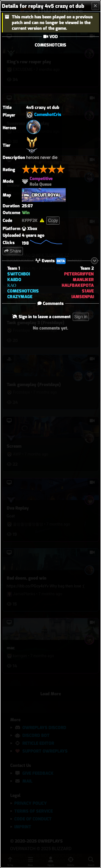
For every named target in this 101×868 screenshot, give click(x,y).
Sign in (81, 317)
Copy (53, 220)
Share (13, 251)
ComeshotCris (48, 115)
